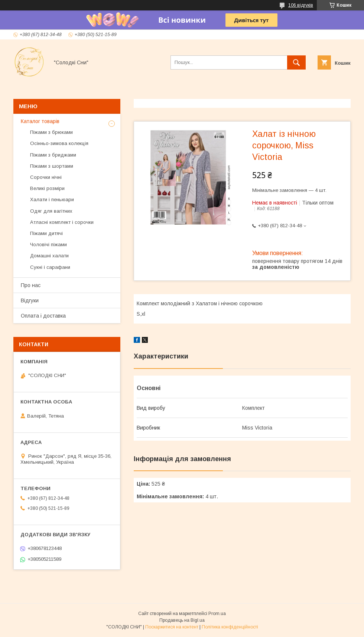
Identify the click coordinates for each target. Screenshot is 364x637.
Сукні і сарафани (50, 267)
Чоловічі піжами (48, 244)
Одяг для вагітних (51, 211)
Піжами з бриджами (53, 155)
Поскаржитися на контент (172, 627)
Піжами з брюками (51, 132)
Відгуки (30, 300)
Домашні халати (49, 256)
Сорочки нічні (46, 177)
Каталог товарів (40, 121)
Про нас (31, 285)
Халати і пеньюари (52, 200)
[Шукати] (296, 62)
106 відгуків (301, 5)
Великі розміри (47, 188)
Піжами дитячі (46, 233)
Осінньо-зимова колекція (59, 143)
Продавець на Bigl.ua (182, 620)
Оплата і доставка (43, 316)
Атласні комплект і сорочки (62, 222)
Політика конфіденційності (230, 627)
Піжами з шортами (52, 166)
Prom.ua (217, 614)
